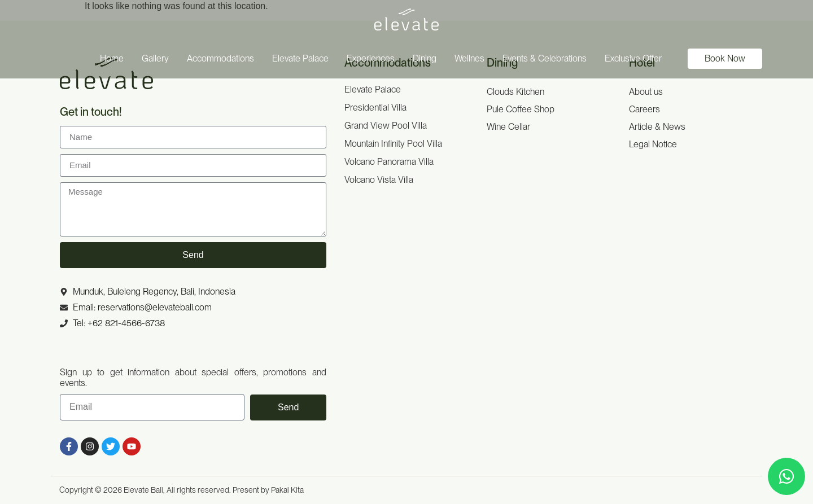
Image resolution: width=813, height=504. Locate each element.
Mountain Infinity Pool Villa (393, 144)
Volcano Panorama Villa (389, 162)
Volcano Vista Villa (379, 180)
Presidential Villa (375, 108)
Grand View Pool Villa (386, 126)
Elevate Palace (373, 89)
